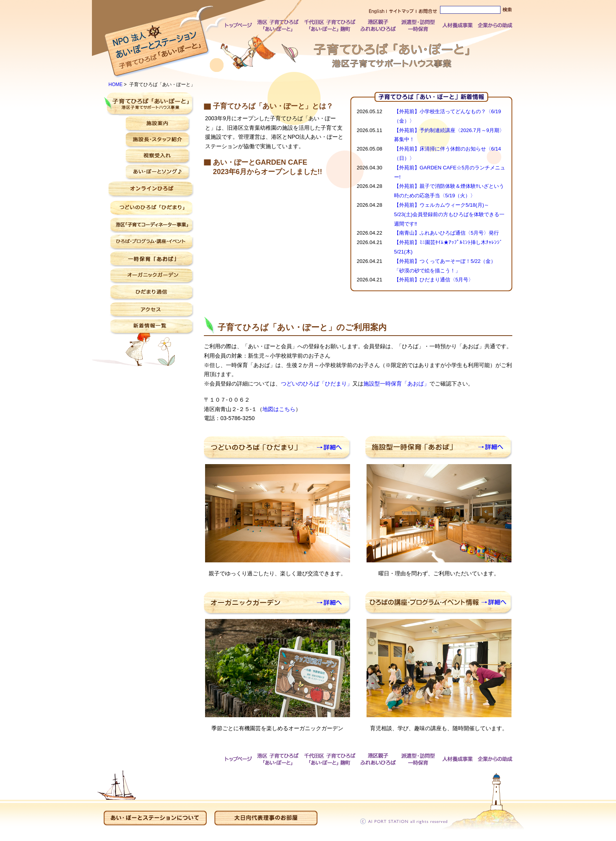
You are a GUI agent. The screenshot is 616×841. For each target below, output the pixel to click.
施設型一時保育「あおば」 (396, 384)
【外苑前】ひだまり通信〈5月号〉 (434, 280)
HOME (115, 84)
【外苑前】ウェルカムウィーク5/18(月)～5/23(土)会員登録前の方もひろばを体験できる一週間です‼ (449, 214)
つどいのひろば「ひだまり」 (317, 384)
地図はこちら (279, 409)
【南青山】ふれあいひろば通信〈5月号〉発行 (446, 233)
